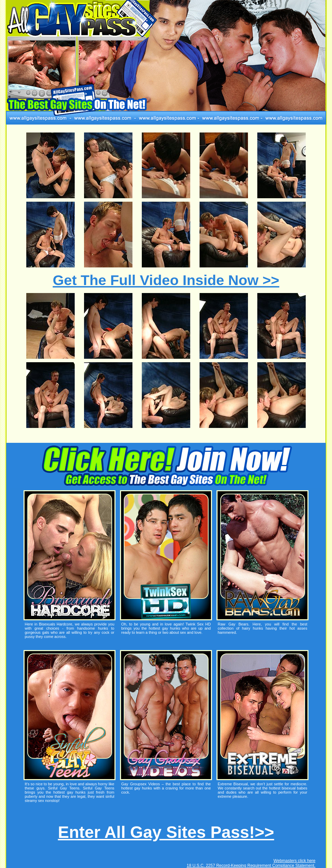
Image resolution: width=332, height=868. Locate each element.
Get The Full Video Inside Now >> (166, 280)
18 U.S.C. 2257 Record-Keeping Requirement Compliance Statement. (251, 866)
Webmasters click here (294, 861)
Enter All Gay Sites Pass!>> (166, 832)
